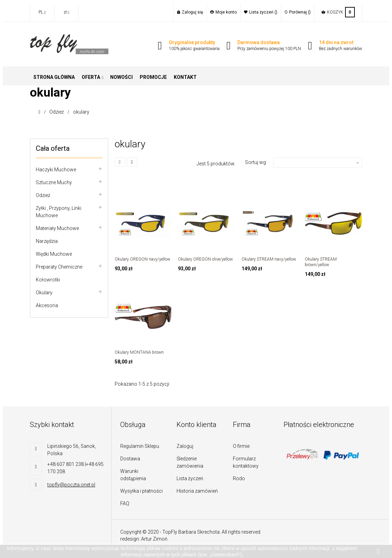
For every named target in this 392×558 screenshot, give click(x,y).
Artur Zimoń (154, 539)
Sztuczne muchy (54, 182)
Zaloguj (185, 446)
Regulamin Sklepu (140, 446)
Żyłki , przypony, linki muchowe (59, 212)
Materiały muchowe (57, 228)
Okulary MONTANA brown (139, 352)
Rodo (239, 478)
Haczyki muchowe (56, 170)
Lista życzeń (190, 478)
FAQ (125, 503)
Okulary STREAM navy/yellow (269, 259)
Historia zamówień (197, 491)
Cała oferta (53, 148)
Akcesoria (47, 305)
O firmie (241, 446)
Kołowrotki (48, 280)
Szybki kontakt (52, 425)
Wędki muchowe (54, 254)
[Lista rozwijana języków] (42, 12)
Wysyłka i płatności (141, 491)
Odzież (43, 195)
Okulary (44, 293)
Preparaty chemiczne (59, 267)
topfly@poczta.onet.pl (71, 485)
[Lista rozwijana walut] (66, 12)
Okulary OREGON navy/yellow (142, 259)
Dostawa (130, 459)
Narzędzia (47, 241)
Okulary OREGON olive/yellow (205, 259)
